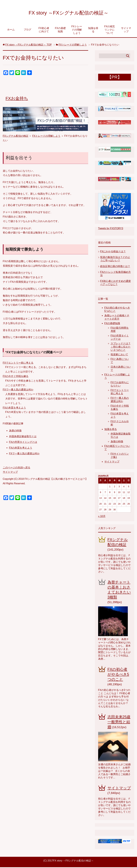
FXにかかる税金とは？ (113, 252)
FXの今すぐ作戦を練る (16, 377)
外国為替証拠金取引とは (23, 437)
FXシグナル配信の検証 (16, 137)
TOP (29, 45)
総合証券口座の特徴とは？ (115, 267)
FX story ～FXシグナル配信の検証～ (68, 13)
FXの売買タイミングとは (23, 443)
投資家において (119, 355)
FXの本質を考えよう (14, 408)
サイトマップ (126, 31)
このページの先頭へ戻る (17, 468)
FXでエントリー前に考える (18, 364)
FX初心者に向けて (44, 31)
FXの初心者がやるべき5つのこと (118, 675)
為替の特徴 (15, 431)
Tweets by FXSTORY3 (111, 229)
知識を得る (93, 31)
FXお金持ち (17, 99)
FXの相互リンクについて (110, 30)
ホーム (11, 30)
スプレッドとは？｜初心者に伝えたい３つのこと (121, 347)
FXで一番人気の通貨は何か (18, 390)
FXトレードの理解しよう (77, 30)
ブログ (27, 30)
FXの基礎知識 (60, 31)
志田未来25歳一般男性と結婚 (119, 723)
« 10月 (102, 517)
